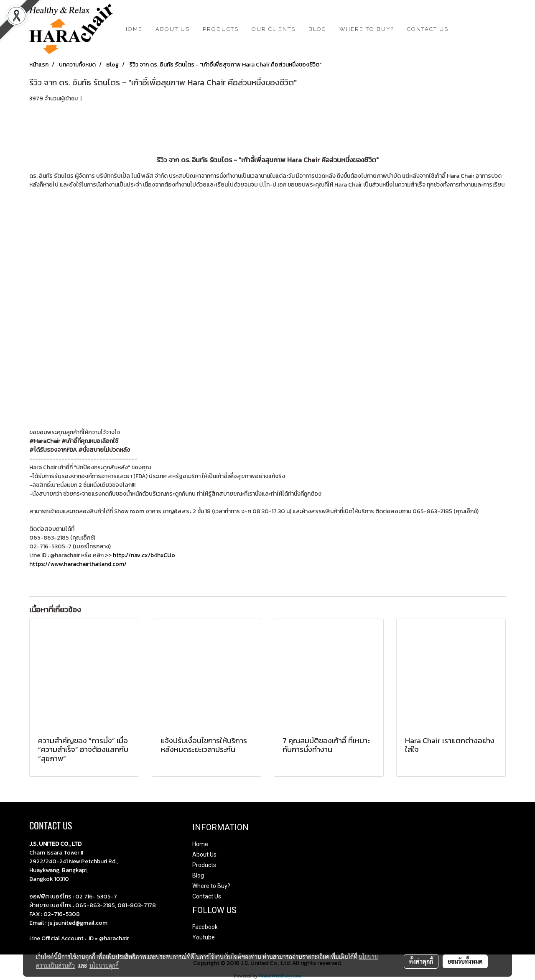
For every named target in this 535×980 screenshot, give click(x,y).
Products (221, 29)
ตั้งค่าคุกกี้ (421, 961)
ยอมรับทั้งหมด (465, 961)
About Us (204, 855)
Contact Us (207, 896)
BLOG (317, 29)
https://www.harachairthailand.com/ (78, 564)
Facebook (205, 927)
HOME (133, 29)
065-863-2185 (95, 905)
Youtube (204, 937)
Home (200, 844)
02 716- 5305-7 (96, 897)
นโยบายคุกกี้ (104, 965)
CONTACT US (428, 29)
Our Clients (274, 29)
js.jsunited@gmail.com (78, 923)
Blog (198, 875)
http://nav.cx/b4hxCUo (143, 555)
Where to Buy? (367, 29)
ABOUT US (173, 29)
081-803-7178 (137, 905)
